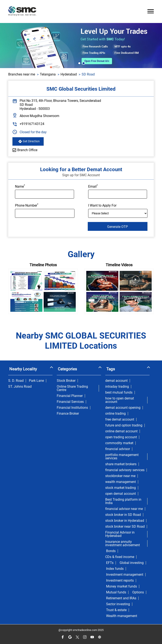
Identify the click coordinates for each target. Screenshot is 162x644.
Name (20, 186)
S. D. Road (16, 381)
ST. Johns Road (20, 387)
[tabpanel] (81, 45)
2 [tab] (83, 63)
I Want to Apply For (102, 205)
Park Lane (36, 381)
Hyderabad (69, 74)
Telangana (48, 74)
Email (93, 186)
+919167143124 (32, 124)
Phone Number (27, 205)
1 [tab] (79, 63)
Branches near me (22, 74)
